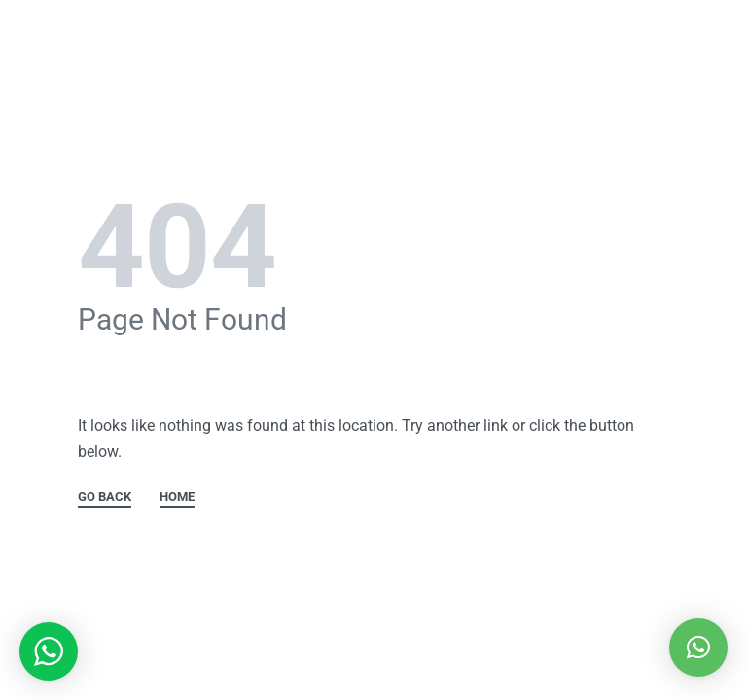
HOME (177, 497)
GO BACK (105, 497)
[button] (698, 647)
